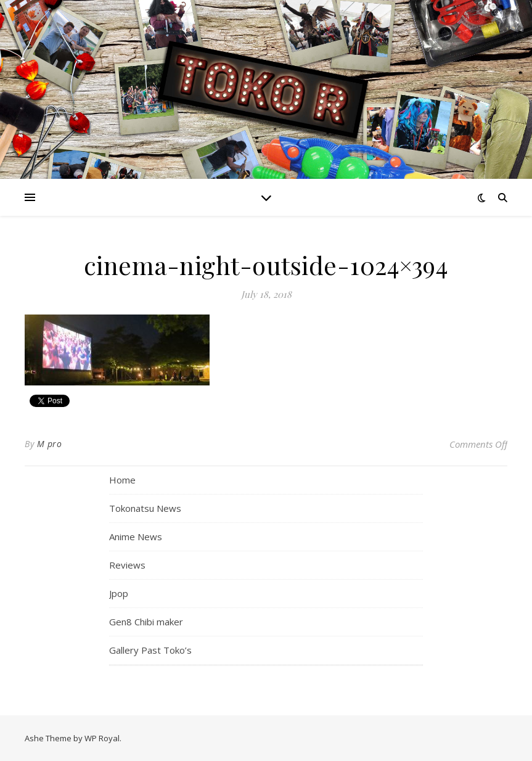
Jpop (119, 593)
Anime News (136, 537)
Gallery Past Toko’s (150, 650)
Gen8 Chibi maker (146, 622)
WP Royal (102, 738)
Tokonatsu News (145, 508)
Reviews (127, 565)
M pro (50, 444)
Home (122, 480)
